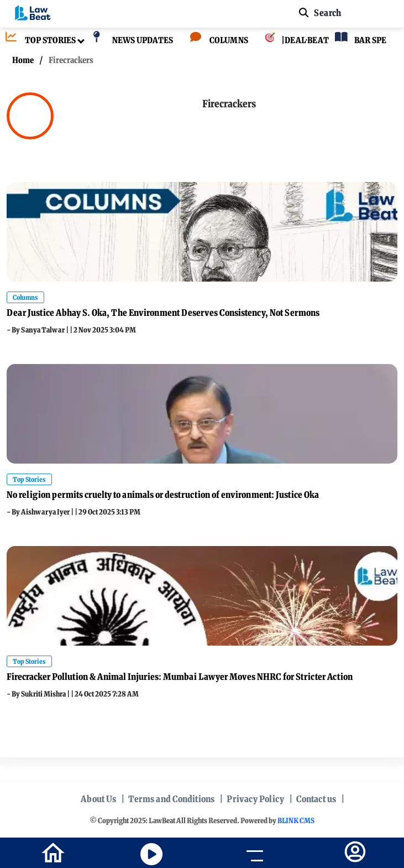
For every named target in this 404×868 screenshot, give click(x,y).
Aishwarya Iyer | (48, 512)
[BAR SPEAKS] (366, 41)
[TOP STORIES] (38, 41)
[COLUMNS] (216, 41)
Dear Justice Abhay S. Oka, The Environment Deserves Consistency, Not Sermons (163, 313)
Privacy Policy (255, 799)
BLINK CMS (296, 821)
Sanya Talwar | (45, 330)
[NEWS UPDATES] (130, 41)
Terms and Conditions (171, 799)
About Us (98, 799)
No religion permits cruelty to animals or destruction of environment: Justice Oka (163, 495)
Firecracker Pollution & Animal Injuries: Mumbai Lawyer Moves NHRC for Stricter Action (180, 677)
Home (23, 60)
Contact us (316, 799)
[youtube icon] (151, 854)
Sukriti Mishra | (46, 694)
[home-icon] (53, 852)
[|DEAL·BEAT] (288, 41)
